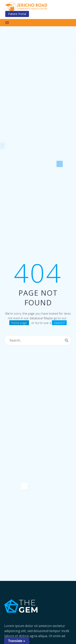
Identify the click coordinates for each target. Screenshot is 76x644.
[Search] (38, 340)
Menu (7, 23)
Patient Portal (17, 14)
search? (59, 323)
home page (19, 323)
